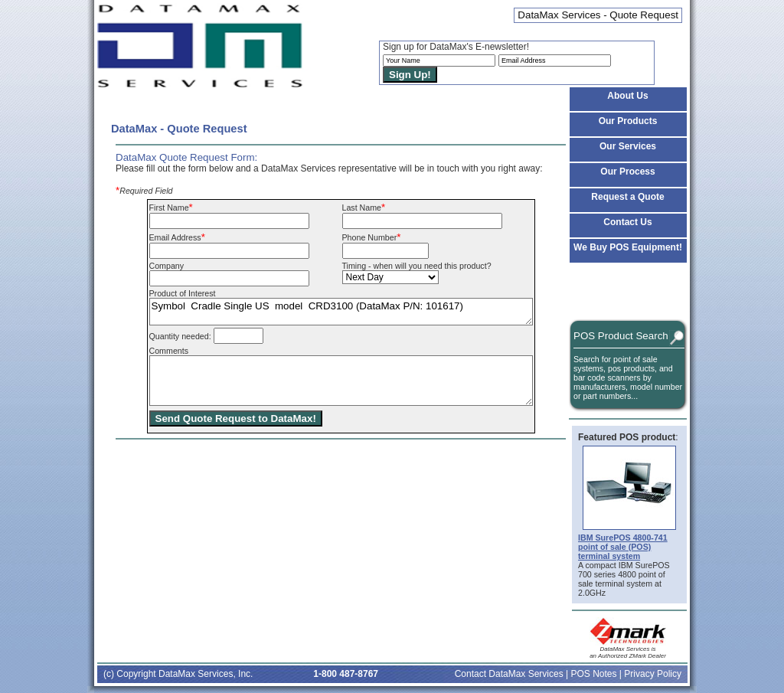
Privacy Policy (653, 674)
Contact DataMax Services (509, 674)
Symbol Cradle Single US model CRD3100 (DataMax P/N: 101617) (341, 312)
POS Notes (593, 674)
